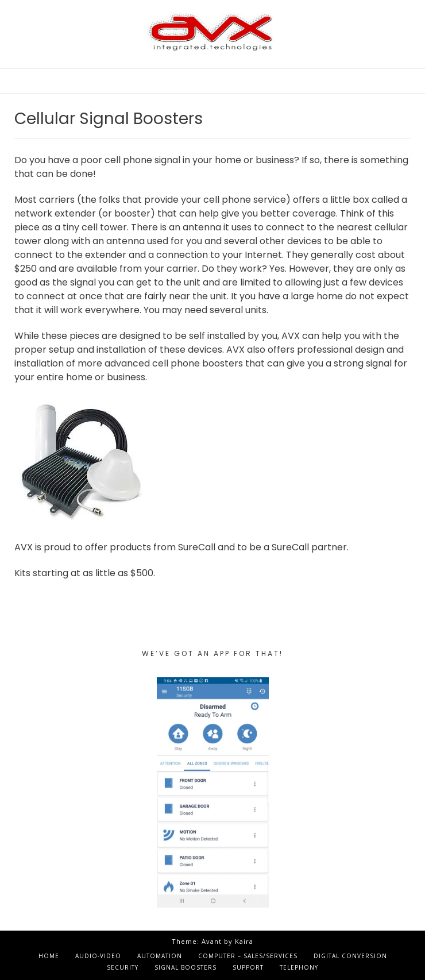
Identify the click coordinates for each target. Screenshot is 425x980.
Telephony (299, 967)
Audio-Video (98, 956)
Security (123, 967)
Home (49, 956)
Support (248, 967)
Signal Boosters (186, 967)
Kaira (244, 941)
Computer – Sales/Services (248, 956)
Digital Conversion (350, 956)
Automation (160, 956)
